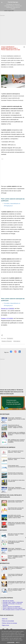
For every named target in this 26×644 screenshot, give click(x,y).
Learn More (11, 642)
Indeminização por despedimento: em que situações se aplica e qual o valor (17, 582)
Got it (18, 642)
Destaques (10, 338)
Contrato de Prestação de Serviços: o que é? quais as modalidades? (17, 568)
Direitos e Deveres (7, 341)
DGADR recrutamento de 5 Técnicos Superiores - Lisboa (16, 459)
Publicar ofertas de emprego (9, 623)
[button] (24, 47)
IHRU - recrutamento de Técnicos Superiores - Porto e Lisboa (16, 452)
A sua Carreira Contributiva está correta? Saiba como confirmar (15, 575)
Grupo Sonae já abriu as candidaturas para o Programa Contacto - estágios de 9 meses (15, 426)
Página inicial (5, 625)
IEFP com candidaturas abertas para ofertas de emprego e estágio (16, 589)
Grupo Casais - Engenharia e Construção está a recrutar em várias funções (16, 419)
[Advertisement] (13, 29)
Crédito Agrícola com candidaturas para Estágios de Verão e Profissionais (16, 542)
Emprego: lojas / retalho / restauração (13, 602)
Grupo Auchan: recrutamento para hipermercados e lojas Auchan (16, 501)
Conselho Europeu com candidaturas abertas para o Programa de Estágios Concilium (17, 434)
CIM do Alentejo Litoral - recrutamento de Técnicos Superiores (17, 466)
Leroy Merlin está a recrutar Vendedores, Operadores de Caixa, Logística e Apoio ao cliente (16, 516)
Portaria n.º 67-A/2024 (7, 318)
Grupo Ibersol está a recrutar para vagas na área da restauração (16, 509)
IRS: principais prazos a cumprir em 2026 (14, 610)
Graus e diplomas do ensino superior (13, 608)
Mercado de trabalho (8, 601)
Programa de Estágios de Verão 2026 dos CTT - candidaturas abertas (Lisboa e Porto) (17, 557)
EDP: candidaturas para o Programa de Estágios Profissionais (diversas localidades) (16, 441)
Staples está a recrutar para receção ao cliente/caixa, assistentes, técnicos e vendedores (17, 524)
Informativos (17, 341)
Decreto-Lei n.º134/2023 (8, 309)
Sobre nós (5, 619)
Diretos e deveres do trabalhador (12, 607)
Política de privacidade (8, 621)
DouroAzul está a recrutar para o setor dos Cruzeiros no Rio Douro (16, 473)
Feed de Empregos (13, 2)
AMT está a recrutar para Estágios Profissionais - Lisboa (16, 534)
